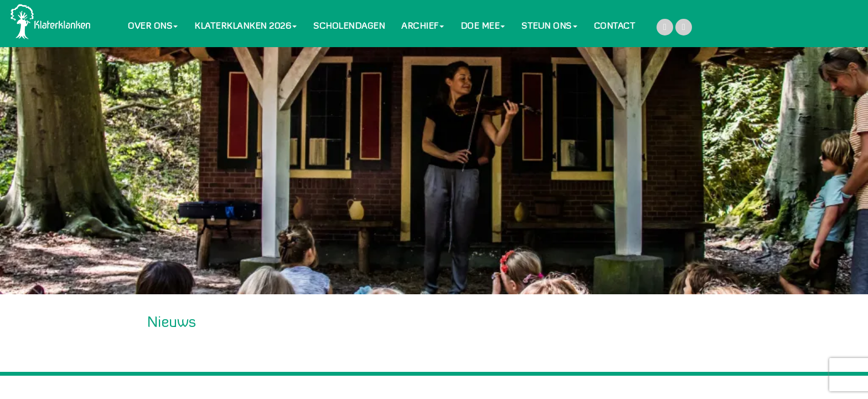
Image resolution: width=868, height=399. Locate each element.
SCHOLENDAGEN (349, 27)
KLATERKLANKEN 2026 (246, 27)
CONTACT (615, 27)
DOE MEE (483, 27)
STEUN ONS (549, 27)
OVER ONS (153, 27)
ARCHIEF (423, 27)
